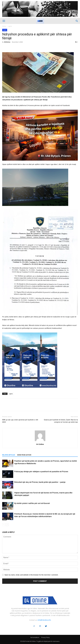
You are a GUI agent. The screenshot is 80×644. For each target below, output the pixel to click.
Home (4, 26)
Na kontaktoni (35, 637)
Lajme (10, 26)
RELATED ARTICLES (9, 455)
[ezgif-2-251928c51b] (40, 187)
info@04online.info (44, 620)
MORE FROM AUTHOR (24, 455)
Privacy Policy (45, 637)
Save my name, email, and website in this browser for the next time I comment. (31, 575)
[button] (77, 21)
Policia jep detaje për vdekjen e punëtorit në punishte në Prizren (41, 472)
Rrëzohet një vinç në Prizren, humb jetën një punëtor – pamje (40, 482)
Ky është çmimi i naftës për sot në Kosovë (32, 503)
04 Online (7, 42)
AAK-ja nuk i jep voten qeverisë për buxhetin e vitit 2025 (20, 421)
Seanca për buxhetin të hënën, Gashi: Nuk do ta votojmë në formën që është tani (61, 421)
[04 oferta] (30, 389)
